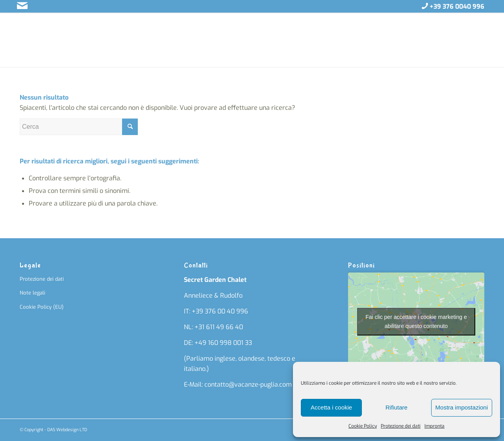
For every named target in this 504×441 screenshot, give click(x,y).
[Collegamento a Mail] (22, 6)
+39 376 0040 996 (457, 6)
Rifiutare (397, 407)
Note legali (32, 293)
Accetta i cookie (331, 407)
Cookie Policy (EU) (42, 307)
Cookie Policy (363, 426)
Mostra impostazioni (462, 407)
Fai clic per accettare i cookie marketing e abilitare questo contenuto (416, 321)
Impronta (435, 426)
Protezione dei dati (401, 426)
